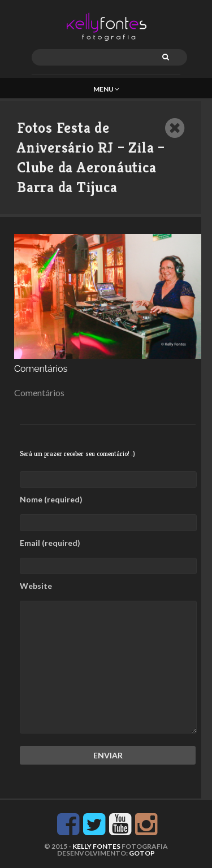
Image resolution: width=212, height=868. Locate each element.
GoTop (142, 853)
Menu (106, 89)
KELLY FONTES (96, 846)
